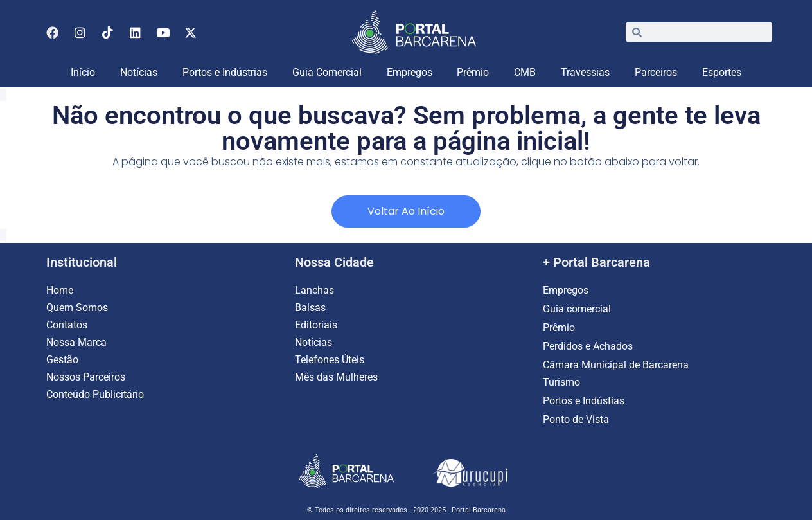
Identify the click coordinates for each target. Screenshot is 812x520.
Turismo (561, 382)
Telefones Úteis (330, 360)
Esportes (722, 72)
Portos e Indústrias (225, 72)
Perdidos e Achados (588, 346)
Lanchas (314, 290)
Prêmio (473, 72)
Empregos (410, 72)
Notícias (139, 72)
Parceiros (656, 72)
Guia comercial (578, 309)
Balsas (310, 308)
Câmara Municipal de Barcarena (616, 365)
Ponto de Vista (576, 419)
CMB (525, 72)
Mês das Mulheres (336, 377)
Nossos (65, 377)
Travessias (585, 72)
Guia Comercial (327, 72)
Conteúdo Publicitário (95, 394)
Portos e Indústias (584, 401)
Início (83, 72)
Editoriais (316, 325)
